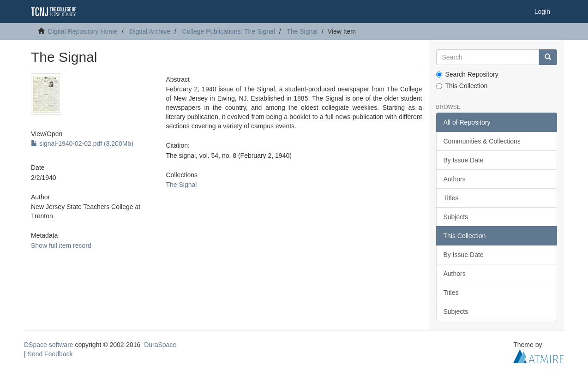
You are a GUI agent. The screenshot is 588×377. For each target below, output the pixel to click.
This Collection (462, 86)
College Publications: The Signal (229, 31)
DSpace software (49, 345)
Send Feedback (50, 354)
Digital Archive (150, 31)
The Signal (302, 31)
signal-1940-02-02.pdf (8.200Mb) (82, 144)
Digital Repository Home (83, 31)
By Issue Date (464, 160)
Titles (451, 198)
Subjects (456, 217)
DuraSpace (160, 345)
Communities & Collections (482, 141)
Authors (455, 179)
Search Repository (467, 74)
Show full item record (61, 245)
